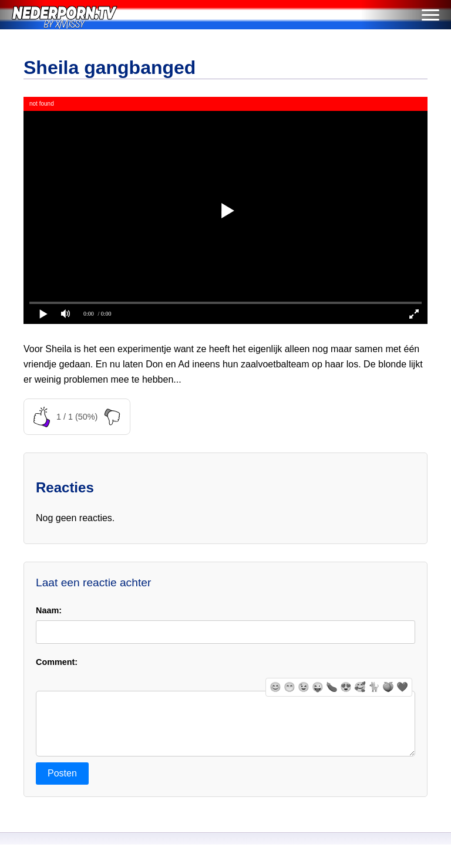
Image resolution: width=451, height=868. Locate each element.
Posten (62, 785)
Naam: (49, 610)
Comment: (57, 662)
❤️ (402, 687)
